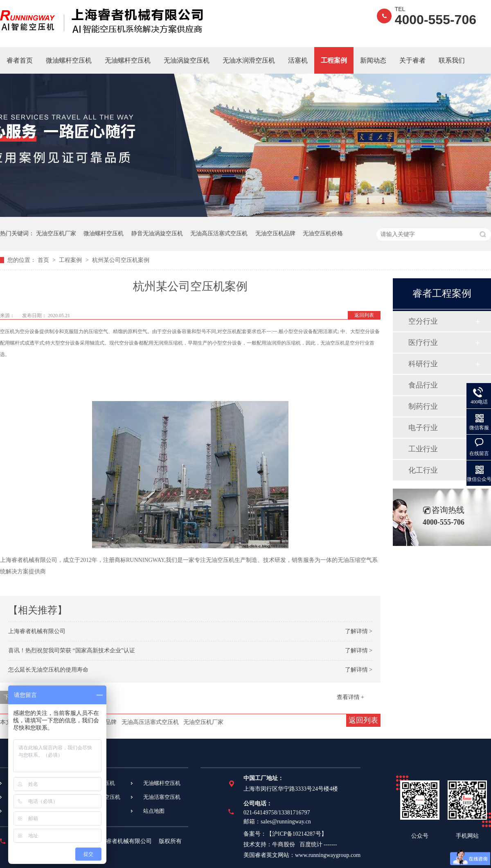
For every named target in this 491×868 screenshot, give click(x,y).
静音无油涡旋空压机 (157, 233)
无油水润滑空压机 (249, 60)
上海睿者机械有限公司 (37, 631)
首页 (44, 260)
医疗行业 (423, 343)
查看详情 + (350, 697)
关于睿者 (412, 60)
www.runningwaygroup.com (328, 855)
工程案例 (334, 60)
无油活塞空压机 (162, 797)
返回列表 (364, 315)
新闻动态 (373, 60)
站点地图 (154, 811)
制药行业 (423, 406)
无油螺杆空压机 (128, 60)
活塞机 (298, 60)
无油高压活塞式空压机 (219, 233)
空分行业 (423, 321)
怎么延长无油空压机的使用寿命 (48, 670)
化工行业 (423, 470)
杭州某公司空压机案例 (121, 260)
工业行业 (423, 449)
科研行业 (423, 364)
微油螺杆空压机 (69, 60)
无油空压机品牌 (275, 233)
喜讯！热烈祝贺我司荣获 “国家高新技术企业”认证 (72, 650)
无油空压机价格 (323, 233)
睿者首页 (20, 60)
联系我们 (452, 60)
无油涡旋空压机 (187, 60)
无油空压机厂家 (56, 233)
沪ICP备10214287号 (297, 834)
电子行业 (423, 428)
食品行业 (423, 385)
